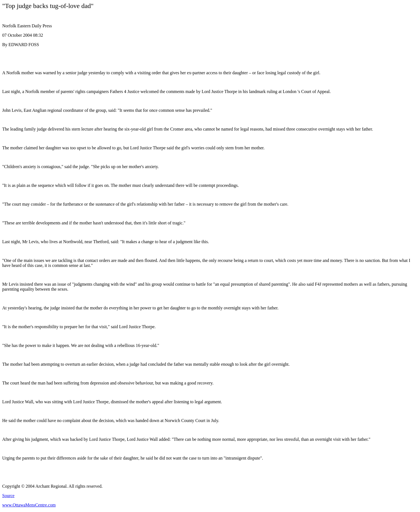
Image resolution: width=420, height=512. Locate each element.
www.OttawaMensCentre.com (29, 505)
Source (8, 496)
